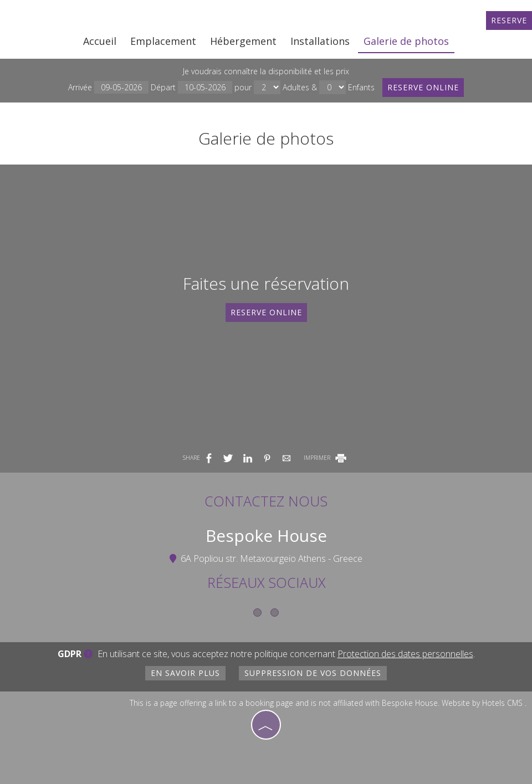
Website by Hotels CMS (482, 703)
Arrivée (108, 87)
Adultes (296, 87)
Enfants (361, 87)
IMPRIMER (326, 458)
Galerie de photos (406, 41)
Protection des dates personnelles (405, 654)
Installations (320, 41)
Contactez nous (266, 501)
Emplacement (163, 41)
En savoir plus (185, 673)
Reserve (509, 20)
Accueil (100, 41)
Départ (191, 87)
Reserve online (423, 87)
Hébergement (243, 41)
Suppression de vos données (313, 673)
